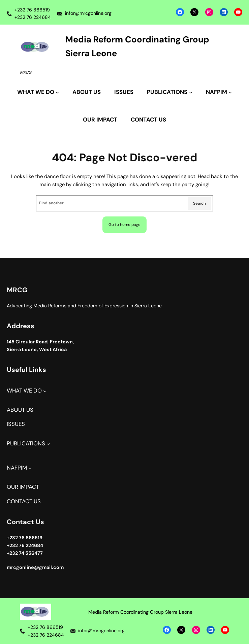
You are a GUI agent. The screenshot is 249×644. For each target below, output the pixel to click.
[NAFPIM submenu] (219, 92)
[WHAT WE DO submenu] (38, 92)
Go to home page (124, 225)
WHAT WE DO (24, 391)
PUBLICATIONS (26, 444)
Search (199, 203)
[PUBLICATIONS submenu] (169, 92)
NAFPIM (17, 468)
